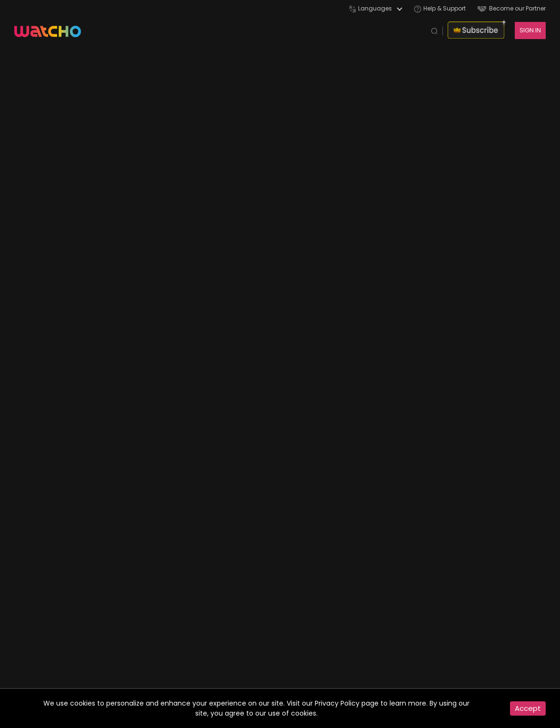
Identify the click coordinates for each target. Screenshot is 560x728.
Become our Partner (512, 8)
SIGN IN (530, 30)
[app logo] (52, 30)
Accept (528, 708)
